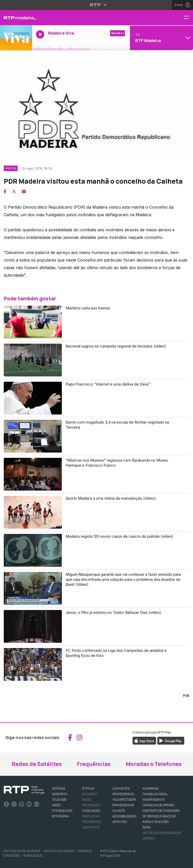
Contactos (91, 827)
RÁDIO (56, 805)
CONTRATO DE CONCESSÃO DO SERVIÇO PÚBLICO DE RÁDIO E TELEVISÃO (161, 816)
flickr (37, 804)
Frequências (94, 764)
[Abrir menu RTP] (97, 5)
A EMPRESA (150, 789)
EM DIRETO (90, 794)
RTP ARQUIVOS (62, 811)
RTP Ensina (60, 816)
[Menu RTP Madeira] (188, 18)
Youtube (29, 804)
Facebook (7, 804)
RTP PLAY (88, 789)
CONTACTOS (121, 789)
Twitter (14, 804)
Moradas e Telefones (154, 764)
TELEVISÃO (59, 800)
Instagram (22, 804)
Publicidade (33, 856)
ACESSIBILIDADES (124, 816)
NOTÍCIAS (59, 789)
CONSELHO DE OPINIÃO (158, 805)
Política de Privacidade (22, 851)
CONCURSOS (91, 811)
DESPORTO (60, 794)
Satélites (119, 822)
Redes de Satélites (37, 764)
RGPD (146, 827)
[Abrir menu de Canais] (161, 38)
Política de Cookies (59, 851)
